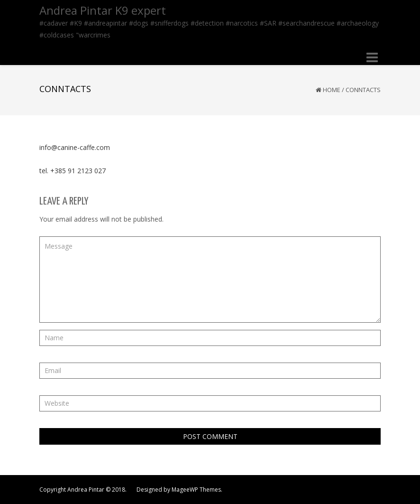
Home (332, 90)
